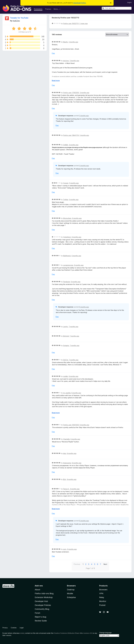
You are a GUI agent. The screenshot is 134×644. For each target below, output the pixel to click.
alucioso (66, 61)
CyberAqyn (67, 237)
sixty (65, 549)
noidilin (66, 376)
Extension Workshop (44, 597)
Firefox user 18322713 (71, 24)
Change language (105, 633)
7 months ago (74, 327)
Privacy (5, 628)
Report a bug (40, 617)
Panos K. (66, 489)
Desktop (71, 590)
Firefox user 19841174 (71, 135)
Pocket (102, 605)
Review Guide (41, 621)
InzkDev (16, 21)
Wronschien (67, 218)
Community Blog (42, 609)
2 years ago (84, 24)
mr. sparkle (67, 393)
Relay (102, 597)
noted (22, 633)
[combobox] (117, 8)
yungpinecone (68, 265)
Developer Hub (41, 601)
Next (105, 564)
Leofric (66, 327)
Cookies (14, 628)
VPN (101, 593)
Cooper (66, 183)
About (37, 590)
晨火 (65, 479)
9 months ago (75, 489)
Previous (77, 564)
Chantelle (66, 439)
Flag (53, 53)
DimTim (66, 360)
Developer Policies (43, 605)
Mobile (70, 593)
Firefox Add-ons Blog (44, 593)
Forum (37, 613)
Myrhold (66, 336)
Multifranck (67, 256)
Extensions (38, 9)
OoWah (66, 145)
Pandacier (67, 282)
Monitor (103, 601)
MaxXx (65, 42)
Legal (22, 628)
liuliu (65, 453)
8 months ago (74, 376)
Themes (48, 9)
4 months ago (74, 145)
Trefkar (66, 200)
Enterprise (71, 597)
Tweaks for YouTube (19, 18)
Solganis (66, 346)
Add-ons (39, 586)
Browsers (103, 590)
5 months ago (74, 183)
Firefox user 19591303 (71, 425)
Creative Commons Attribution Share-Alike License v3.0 (73, 633)
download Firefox (80, 3)
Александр (67, 463)
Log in (129, 2)
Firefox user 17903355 (71, 93)
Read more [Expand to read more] (56, 80)
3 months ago (73, 42)
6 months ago (77, 218)
